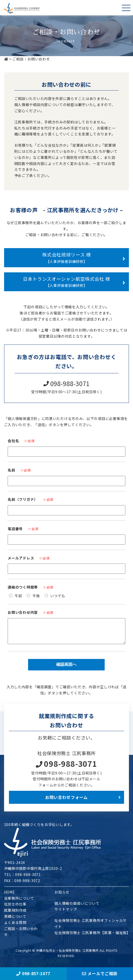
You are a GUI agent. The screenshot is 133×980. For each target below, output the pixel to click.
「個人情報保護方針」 (23, 418)
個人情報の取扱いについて (77, 907)
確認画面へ (66, 668)
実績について (15, 920)
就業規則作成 (15, 914)
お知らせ (62, 896)
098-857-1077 (33, 973)
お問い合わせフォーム (66, 801)
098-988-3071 (66, 767)
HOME (10, 896)
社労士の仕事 (15, 908)
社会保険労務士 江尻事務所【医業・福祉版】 (92, 936)
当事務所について (19, 902)
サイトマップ (66, 913)
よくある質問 (15, 926)
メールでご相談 (100, 973)
